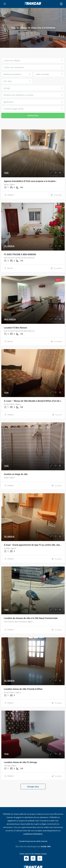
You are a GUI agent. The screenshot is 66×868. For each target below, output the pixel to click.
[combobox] (33, 60)
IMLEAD (10, 268)
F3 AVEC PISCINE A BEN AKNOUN (20, 254)
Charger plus (33, 787)
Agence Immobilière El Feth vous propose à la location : (30, 181)
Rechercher (33, 115)
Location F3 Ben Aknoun (15, 328)
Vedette (59, 207)
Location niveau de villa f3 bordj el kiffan (23, 689)
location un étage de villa (16, 474)
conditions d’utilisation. (33, 834)
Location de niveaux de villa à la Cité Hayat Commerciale (31, 618)
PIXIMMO (10, 195)
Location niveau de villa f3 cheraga (20, 762)
